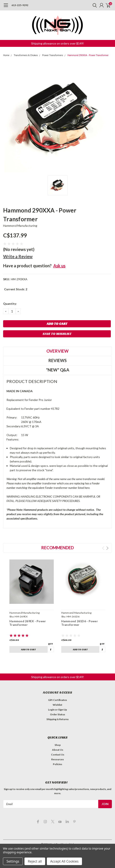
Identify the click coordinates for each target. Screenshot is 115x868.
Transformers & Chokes (26, 55)
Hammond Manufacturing (20, 226)
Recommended (57, 548)
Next (107, 548)
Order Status (57, 714)
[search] (94, 5)
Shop (58, 745)
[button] (58, 43)
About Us (58, 750)
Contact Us (58, 755)
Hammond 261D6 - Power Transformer (80, 623)
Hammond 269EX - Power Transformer (28, 623)
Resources (57, 759)
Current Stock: (16, 289)
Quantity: (10, 304)
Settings (13, 861)
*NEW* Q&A (58, 370)
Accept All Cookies (64, 861)
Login (51, 710)
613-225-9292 (20, 5)
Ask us (59, 266)
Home (6, 55)
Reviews (57, 360)
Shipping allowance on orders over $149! (58, 43)
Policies (57, 764)
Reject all (35, 861)
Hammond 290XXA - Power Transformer (88, 55)
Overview (57, 351)
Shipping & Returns (57, 719)
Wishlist (57, 705)
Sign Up (63, 710)
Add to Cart (28, 649)
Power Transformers (53, 55)
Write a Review (18, 256)
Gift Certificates (57, 700)
